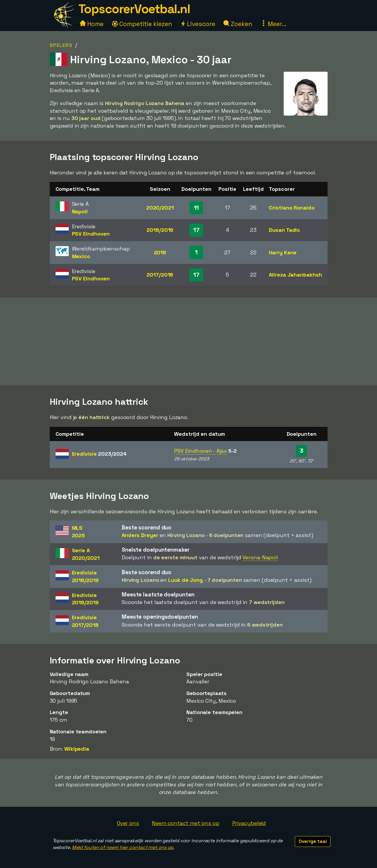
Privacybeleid (249, 823)
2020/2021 (160, 208)
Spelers (61, 45)
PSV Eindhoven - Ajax (200, 451)
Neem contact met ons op (186, 823)
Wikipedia (77, 749)
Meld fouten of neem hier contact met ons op (123, 847)
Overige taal (313, 841)
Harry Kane (283, 252)
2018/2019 (160, 230)
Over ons (128, 823)
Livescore (198, 24)
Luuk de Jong (186, 580)
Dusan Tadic (284, 230)
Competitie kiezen (142, 24)
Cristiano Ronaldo (292, 208)
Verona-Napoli (260, 557)
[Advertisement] (189, 342)
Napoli (80, 211)
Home (92, 24)
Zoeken (238, 24)
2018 (160, 252)
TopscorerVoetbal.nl (134, 9)
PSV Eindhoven (91, 234)
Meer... (273, 24)
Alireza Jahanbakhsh (295, 275)
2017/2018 (160, 275)
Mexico (81, 256)
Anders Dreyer (140, 535)
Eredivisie (99, 454)
